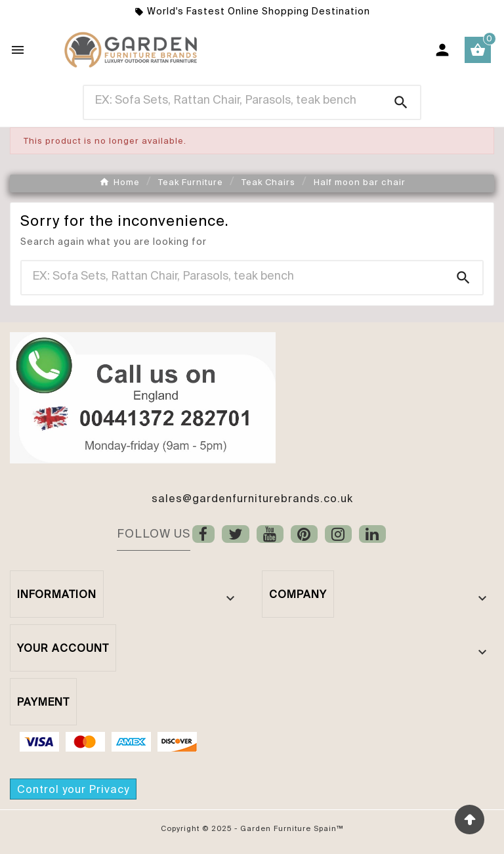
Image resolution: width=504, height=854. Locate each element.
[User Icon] (442, 50)
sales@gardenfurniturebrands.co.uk (252, 498)
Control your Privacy (73, 789)
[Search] (233, 100)
